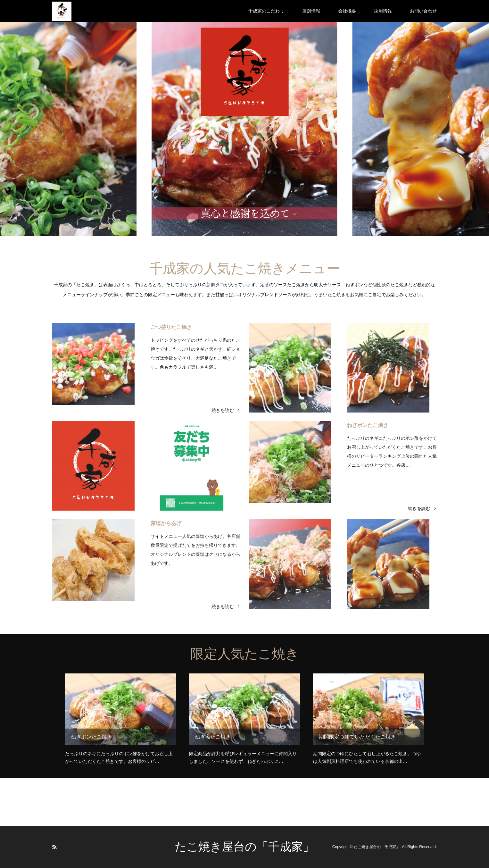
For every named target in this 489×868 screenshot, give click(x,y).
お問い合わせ (423, 11)
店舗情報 (311, 11)
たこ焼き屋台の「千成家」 (244, 847)
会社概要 (347, 11)
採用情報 (383, 11)
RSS (54, 847)
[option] (244, 118)
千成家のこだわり (266, 11)
